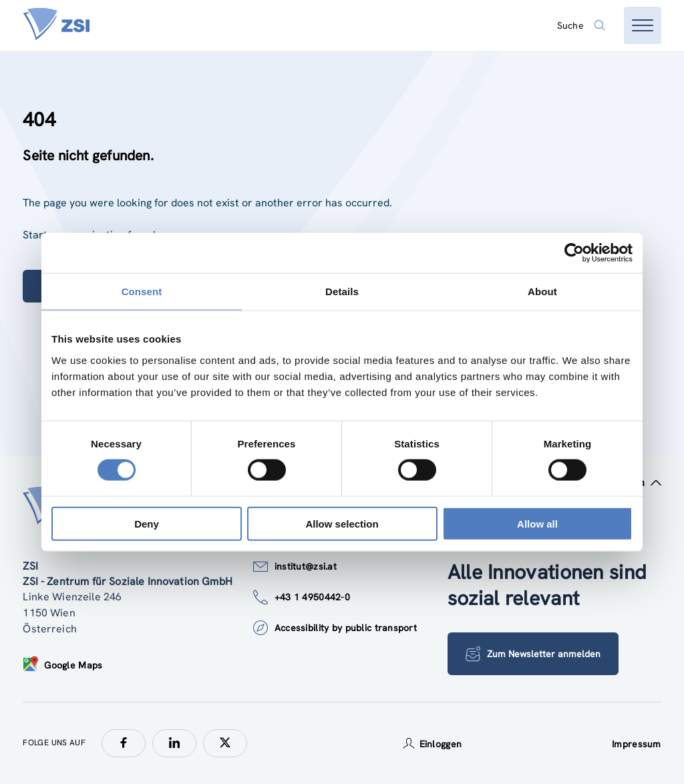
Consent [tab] (142, 291)
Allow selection (342, 523)
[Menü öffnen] (643, 25)
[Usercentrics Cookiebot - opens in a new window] (574, 253)
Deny (147, 523)
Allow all (537, 523)
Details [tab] (342, 291)
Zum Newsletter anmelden (533, 654)
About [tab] (542, 291)
